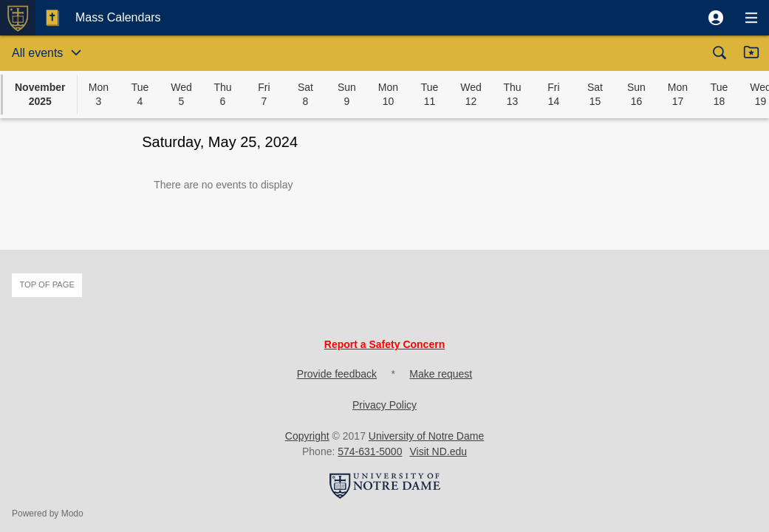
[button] (716, 18)
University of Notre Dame (426, 436)
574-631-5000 (370, 451)
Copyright (307, 436)
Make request (441, 374)
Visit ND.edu (438, 451)
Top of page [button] (47, 284)
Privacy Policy (384, 405)
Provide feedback (337, 374)
